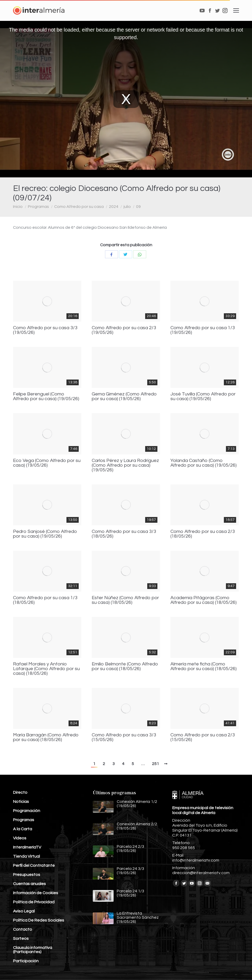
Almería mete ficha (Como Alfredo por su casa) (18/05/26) (204, 666)
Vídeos (20, 838)
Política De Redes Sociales (39, 920)
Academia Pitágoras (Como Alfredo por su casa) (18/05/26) (204, 600)
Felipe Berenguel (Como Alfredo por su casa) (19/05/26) (46, 396)
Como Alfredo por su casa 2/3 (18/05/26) (203, 534)
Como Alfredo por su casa (79, 207)
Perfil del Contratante (34, 865)
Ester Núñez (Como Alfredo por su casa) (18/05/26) (125, 600)
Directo (20, 792)
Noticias (21, 802)
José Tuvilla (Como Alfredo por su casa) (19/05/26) (203, 396)
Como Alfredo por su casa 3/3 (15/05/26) (124, 737)
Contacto (23, 929)
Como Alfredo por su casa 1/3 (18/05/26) (45, 600)
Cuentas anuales (29, 884)
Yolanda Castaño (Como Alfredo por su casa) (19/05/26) (204, 463)
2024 (114, 207)
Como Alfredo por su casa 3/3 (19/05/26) (45, 330)
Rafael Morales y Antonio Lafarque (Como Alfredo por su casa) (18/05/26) (46, 669)
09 (138, 207)
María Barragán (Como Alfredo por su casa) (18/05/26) (46, 737)
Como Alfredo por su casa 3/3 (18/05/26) (124, 534)
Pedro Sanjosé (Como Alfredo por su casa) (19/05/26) (45, 534)
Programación (27, 811)
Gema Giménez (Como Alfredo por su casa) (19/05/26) (124, 396)
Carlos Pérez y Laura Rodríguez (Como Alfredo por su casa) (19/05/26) (125, 465)
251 (155, 764)
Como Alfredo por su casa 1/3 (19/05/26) (203, 330)
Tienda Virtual (26, 856)
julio (127, 207)
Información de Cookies (36, 893)
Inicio (18, 207)
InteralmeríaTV (27, 847)
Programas (38, 207)
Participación (26, 961)
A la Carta (23, 829)
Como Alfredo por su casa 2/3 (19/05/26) (124, 330)
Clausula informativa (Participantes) (33, 950)
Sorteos (21, 939)
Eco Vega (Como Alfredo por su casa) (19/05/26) (47, 463)
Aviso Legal (24, 911)
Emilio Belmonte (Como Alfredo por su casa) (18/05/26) (125, 666)
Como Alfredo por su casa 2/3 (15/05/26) (203, 737)
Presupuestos (27, 875)
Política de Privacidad (34, 902)
